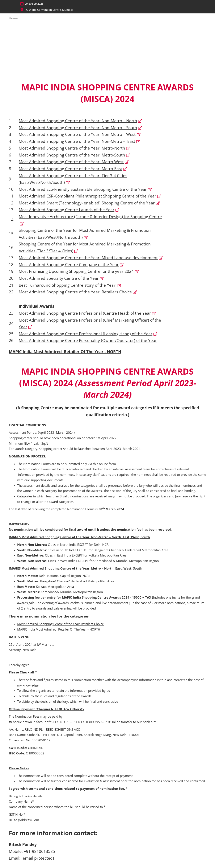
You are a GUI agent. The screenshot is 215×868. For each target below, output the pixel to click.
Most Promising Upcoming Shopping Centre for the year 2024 (76, 271)
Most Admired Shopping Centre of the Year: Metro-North (72, 148)
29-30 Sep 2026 (34, 4)
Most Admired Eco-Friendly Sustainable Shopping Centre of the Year (83, 189)
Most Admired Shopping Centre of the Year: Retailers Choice (75, 292)
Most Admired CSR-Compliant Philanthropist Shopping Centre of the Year (87, 196)
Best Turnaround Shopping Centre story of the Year (68, 285)
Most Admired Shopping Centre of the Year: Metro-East (70, 169)
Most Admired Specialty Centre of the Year (59, 278)
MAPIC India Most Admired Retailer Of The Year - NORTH (65, 352)
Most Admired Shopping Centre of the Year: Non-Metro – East (77, 141)
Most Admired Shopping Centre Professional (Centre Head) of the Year (85, 313)
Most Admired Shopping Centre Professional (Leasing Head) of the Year (86, 334)
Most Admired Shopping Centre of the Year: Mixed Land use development (88, 258)
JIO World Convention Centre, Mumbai (49, 10)
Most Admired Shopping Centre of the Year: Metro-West (71, 162)
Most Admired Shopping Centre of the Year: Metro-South (72, 155)
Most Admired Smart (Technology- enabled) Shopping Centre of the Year (87, 203)
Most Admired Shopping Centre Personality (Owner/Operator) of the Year (88, 341)
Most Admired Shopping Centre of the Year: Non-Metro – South (78, 128)
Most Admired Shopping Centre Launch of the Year (67, 210)
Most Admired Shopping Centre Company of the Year (69, 265)
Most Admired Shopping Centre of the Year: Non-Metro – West (77, 134)
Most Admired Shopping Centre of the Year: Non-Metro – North (78, 121)
